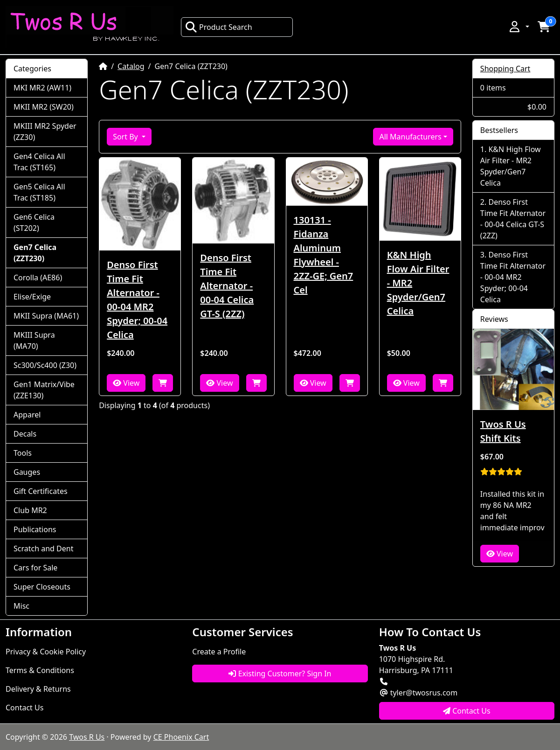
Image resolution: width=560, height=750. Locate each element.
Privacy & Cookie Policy (46, 652)
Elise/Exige (32, 297)
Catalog (131, 66)
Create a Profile (219, 652)
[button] (519, 27)
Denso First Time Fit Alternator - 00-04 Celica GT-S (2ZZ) (227, 286)
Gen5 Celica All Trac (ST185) (39, 192)
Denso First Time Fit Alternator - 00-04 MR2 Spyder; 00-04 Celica (137, 300)
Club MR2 (30, 510)
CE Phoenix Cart (181, 737)
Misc (21, 606)
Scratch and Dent (43, 549)
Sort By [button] (126, 137)
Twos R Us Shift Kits (503, 431)
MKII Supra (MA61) (46, 316)
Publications (35, 529)
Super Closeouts (42, 587)
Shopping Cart (505, 69)
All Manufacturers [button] (410, 137)
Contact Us (24, 708)
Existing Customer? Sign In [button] (280, 674)
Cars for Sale (35, 568)
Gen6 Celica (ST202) (34, 222)
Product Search (219, 27)
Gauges (27, 472)
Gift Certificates (41, 491)
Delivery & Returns (38, 689)
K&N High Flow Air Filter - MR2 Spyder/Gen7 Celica (418, 283)
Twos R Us (87, 737)
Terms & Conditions (40, 670)
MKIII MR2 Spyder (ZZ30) (45, 132)
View (126, 383)
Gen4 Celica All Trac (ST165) (39, 162)
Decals (25, 434)
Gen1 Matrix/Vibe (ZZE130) (44, 390)
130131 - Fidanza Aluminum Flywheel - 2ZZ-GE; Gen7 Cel (324, 255)
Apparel (27, 415)
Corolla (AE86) (38, 278)
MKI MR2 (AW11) (42, 88)
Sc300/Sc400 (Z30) (45, 365)
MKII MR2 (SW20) (44, 107)
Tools (23, 453)
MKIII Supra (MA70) (34, 340)
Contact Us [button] (467, 711)
